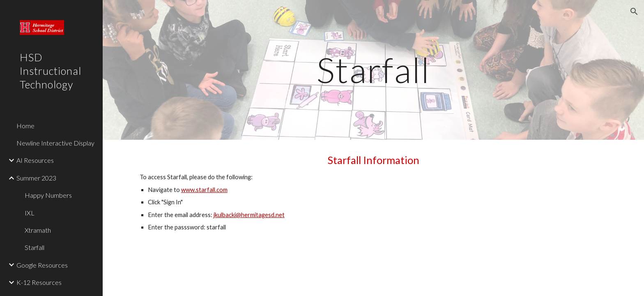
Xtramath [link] (38, 230)
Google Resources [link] (42, 265)
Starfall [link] (34, 247)
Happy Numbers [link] (48, 195)
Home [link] (25, 126)
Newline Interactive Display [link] (55, 143)
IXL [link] (30, 213)
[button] (634, 12)
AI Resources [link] (35, 160)
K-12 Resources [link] (39, 282)
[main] (373, 70)
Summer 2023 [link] (36, 178)
